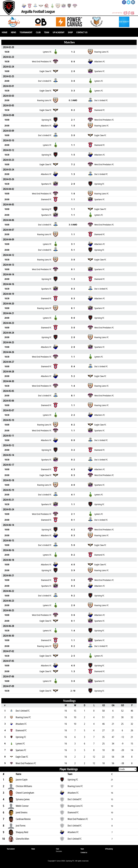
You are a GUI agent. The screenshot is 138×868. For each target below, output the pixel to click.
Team (47, 32)
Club (38, 32)
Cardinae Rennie (23, 819)
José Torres (21, 826)
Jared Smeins (22, 812)
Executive (59, 851)
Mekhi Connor (22, 806)
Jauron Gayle (22, 780)
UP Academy (59, 32)
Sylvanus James (23, 799)
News (13, 32)
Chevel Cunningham (25, 793)
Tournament (26, 32)
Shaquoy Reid (22, 832)
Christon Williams (24, 786)
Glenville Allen (22, 839)
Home (5, 32)
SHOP (70, 32)
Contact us (82, 32)
